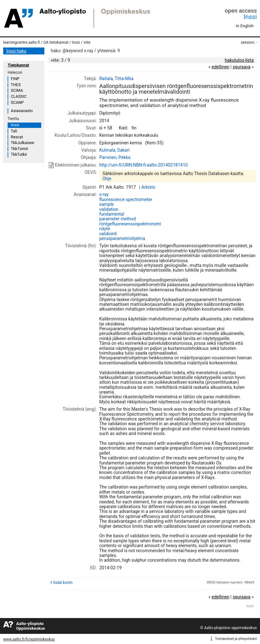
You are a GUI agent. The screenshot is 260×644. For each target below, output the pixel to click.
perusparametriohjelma (122, 238)
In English (245, 26)
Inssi (250, 17)
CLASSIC (19, 96)
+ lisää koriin (61, 582)
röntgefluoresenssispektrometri (130, 224)
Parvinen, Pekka (115, 157)
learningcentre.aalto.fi (22, 42)
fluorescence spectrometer (126, 199)
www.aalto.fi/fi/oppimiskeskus (29, 639)
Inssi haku (16, 51)
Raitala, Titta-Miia (116, 79)
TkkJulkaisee (22, 143)
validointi (108, 234)
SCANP (17, 102)
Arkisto (148, 187)
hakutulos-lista (239, 60)
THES (16, 85)
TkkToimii (19, 149)
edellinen (220, 67)
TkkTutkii (19, 154)
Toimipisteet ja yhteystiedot (236, 639)
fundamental (112, 214)
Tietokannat (18, 65)
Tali (14, 131)
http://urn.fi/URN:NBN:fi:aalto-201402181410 (143, 165)
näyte (105, 229)
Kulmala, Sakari (114, 150)
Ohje (107, 179)
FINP (15, 79)
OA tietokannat (56, 42)
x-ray (104, 194)
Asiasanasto (22, 111)
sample (107, 204)
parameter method (117, 219)
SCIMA (17, 90)
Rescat (17, 137)
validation (109, 209)
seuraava (242, 67)
